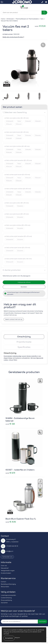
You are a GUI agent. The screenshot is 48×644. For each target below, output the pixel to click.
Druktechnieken (6, 573)
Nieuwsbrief (5, 568)
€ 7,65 (10, 424)
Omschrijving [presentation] (24, 337)
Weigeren (17, 638)
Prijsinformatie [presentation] (24, 342)
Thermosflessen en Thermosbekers (27, 19)
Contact (3, 582)
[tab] (24, 337)
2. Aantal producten (12, 270)
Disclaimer (4, 603)
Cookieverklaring (6, 598)
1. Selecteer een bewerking (15, 112)
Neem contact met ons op (14, 319)
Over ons (4, 566)
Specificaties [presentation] (24, 347)
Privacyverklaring (6, 600)
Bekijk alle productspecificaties (13, 37)
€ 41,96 (11, 522)
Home (3, 19)
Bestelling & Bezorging (8, 584)
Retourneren (5, 587)
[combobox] (21, 13)
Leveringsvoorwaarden (8, 595)
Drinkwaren (10, 19)
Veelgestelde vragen (8, 571)
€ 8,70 (10, 473)
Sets (42, 19)
